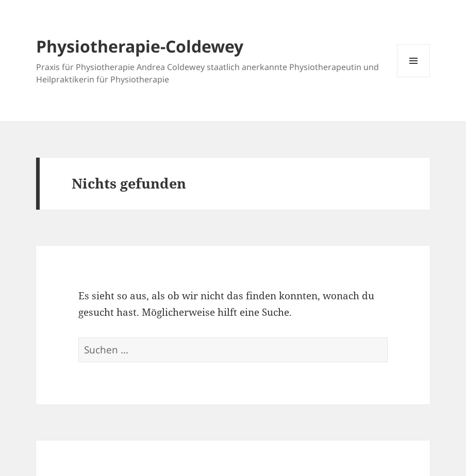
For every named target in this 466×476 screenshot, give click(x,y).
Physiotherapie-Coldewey (140, 46)
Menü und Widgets (414, 77)
